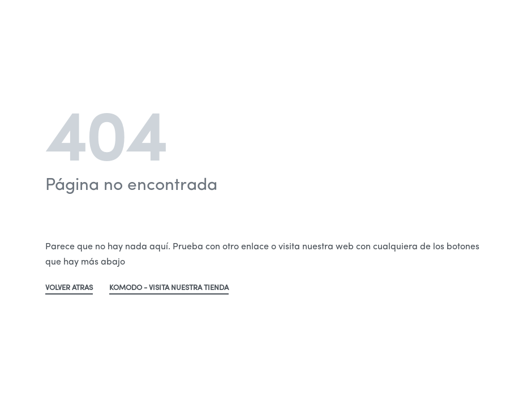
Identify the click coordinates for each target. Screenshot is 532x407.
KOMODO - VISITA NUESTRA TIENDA (169, 288)
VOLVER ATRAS (69, 288)
